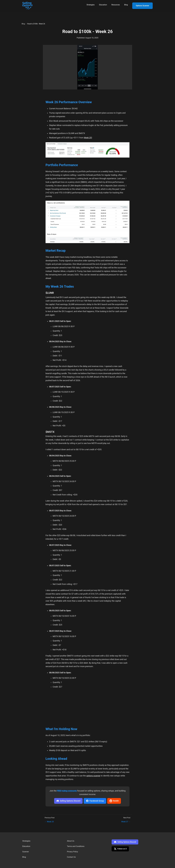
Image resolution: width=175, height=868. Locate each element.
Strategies (91, 5)
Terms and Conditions (76, 846)
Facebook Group (95, 801)
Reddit (114, 801)
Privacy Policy (72, 852)
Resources (116, 5)
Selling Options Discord (68, 801)
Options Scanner (142, 6)
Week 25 (88, 138)
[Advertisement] (87, 707)
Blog (126, 5)
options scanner (93, 776)
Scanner (26, 852)
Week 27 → (126, 822)
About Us (71, 841)
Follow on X (120, 849)
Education (103, 5)
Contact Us (71, 857)
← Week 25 (49, 822)
